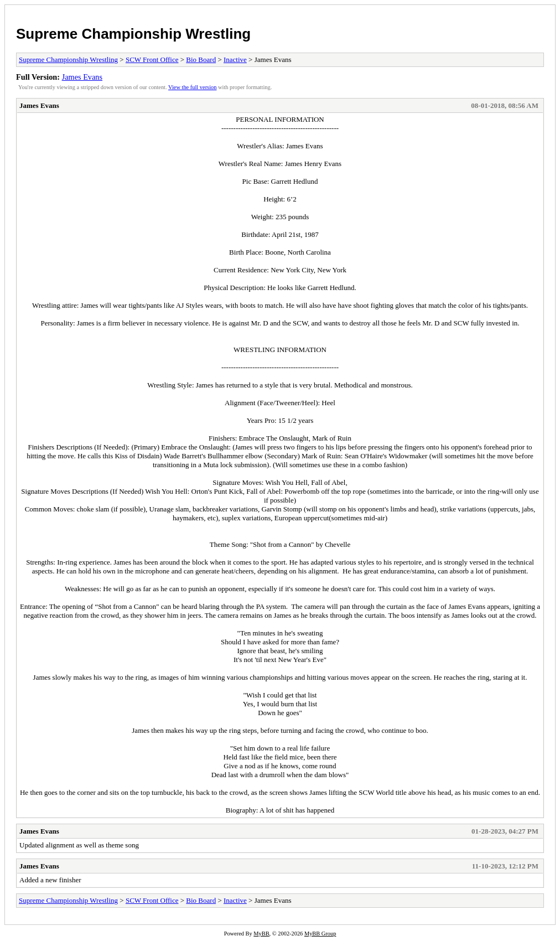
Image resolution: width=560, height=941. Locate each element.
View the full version (192, 87)
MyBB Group (320, 934)
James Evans (82, 77)
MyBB (261, 934)
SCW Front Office (152, 60)
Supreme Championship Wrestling (133, 34)
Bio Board (201, 60)
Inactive (235, 60)
